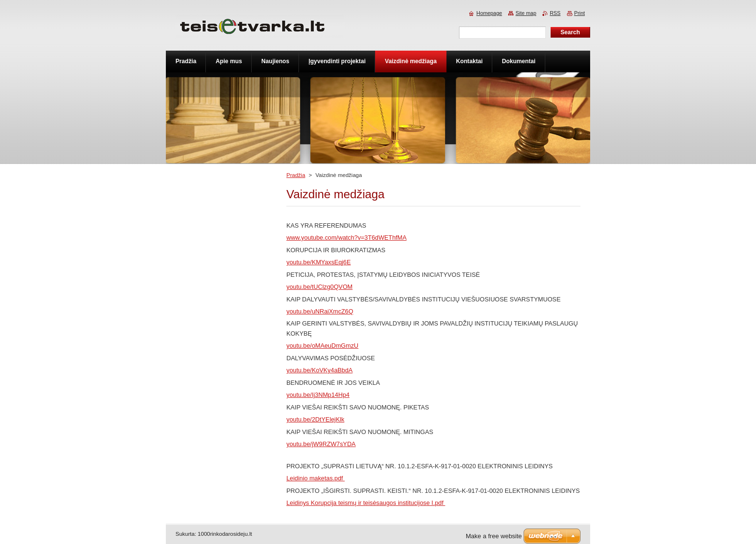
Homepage (489, 13)
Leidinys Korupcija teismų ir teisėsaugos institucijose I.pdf (366, 503)
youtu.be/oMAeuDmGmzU (322, 346)
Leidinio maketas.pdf (316, 478)
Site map (526, 13)
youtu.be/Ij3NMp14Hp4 (318, 395)
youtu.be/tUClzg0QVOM (319, 287)
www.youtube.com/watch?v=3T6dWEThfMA (346, 238)
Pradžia (296, 175)
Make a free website (494, 536)
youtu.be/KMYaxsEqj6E (319, 262)
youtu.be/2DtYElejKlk (315, 419)
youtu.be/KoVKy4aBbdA (319, 370)
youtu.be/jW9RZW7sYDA (321, 444)
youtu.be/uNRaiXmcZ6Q (320, 311)
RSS (555, 13)
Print (580, 13)
